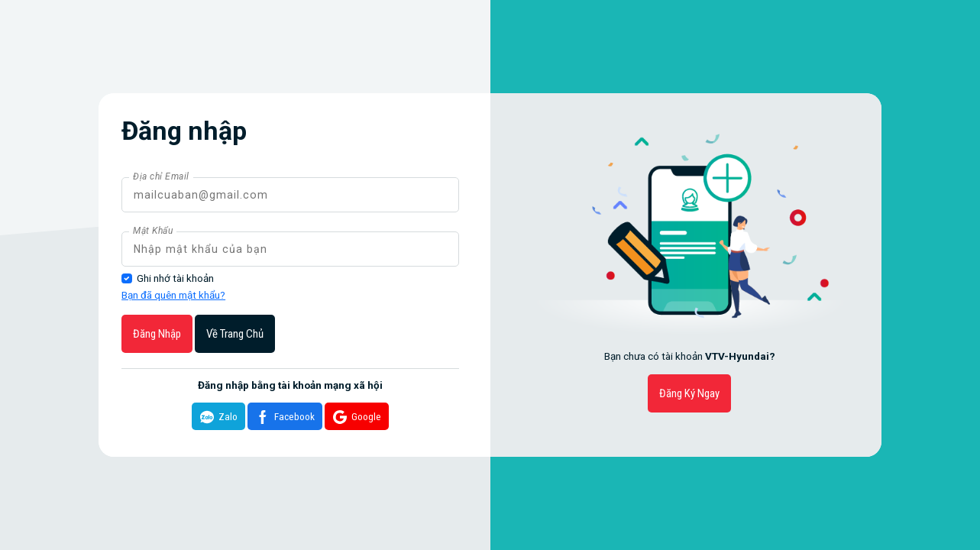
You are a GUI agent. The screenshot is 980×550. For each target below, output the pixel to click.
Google (355, 417)
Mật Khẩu (153, 231)
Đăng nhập (157, 334)
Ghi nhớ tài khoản (175, 278)
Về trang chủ (235, 334)
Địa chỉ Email (161, 177)
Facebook (283, 417)
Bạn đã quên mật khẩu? (173, 295)
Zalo (217, 417)
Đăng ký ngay (689, 393)
